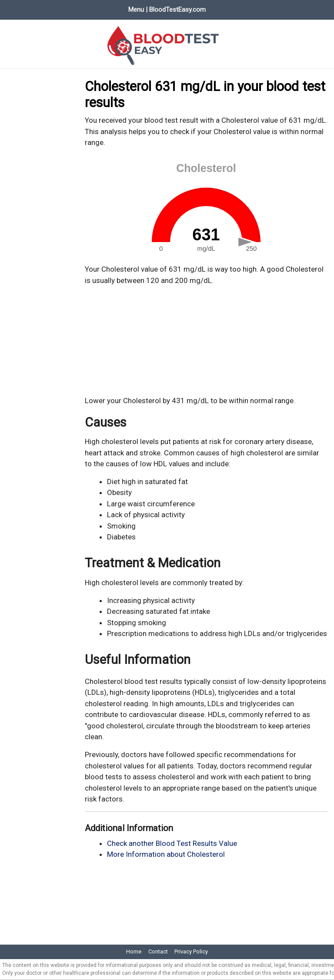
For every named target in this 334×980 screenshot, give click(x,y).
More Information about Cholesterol (166, 854)
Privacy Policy (191, 951)
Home (134, 951)
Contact (158, 951)
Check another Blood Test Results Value (172, 843)
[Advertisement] (206, 341)
